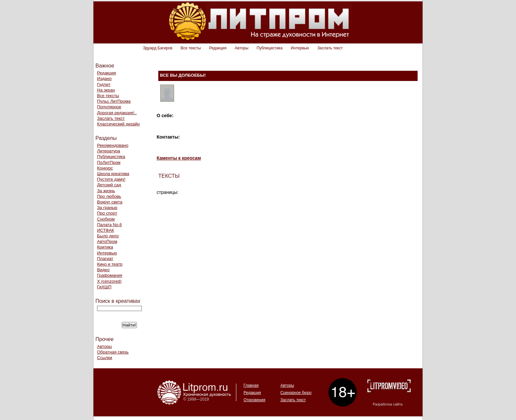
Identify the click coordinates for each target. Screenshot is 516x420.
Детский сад (109, 185)
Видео (103, 270)
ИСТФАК (106, 230)
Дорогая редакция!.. (117, 113)
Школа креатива (113, 174)
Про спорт (107, 213)
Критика (105, 247)
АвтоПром (107, 241)
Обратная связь (113, 352)
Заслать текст (330, 48)
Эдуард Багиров (158, 48)
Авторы (241, 48)
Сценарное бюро (296, 393)
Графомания (110, 275)
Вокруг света (110, 202)
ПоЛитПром (109, 162)
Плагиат (105, 259)
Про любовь (109, 196)
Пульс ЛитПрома (114, 101)
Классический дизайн (118, 124)
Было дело (108, 236)
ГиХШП (104, 287)
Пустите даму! (111, 179)
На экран (106, 90)
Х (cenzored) (109, 281)
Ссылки (105, 358)
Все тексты (191, 48)
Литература (109, 151)
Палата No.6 (109, 225)
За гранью (107, 208)
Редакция (218, 48)
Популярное (109, 107)
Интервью (300, 48)
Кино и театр (110, 264)
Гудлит (104, 84)
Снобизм (106, 219)
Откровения (254, 400)
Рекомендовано (113, 145)
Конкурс (105, 168)
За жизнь (106, 191)
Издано (104, 79)
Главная (251, 385)
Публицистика (270, 48)
